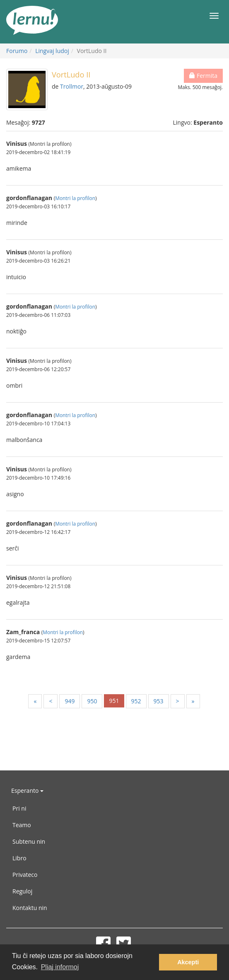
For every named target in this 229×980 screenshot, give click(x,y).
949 (70, 701)
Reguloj (22, 891)
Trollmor (72, 86)
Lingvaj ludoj (52, 51)
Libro (19, 858)
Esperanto (27, 791)
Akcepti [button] (188, 962)
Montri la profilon (75, 198)
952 (136, 701)
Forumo (17, 51)
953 (159, 701)
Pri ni (19, 808)
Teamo (22, 825)
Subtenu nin (29, 841)
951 (114, 701)
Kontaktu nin (30, 908)
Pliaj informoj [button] (60, 967)
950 (92, 701)
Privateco (25, 875)
